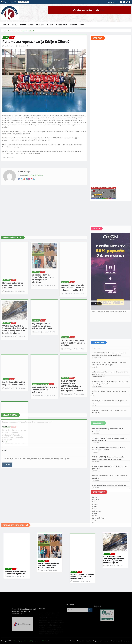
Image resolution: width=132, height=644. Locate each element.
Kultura (50, 25)
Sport (15, 25)
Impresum (127, 641)
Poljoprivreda (62, 25)
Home (4, 31)
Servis (31, 25)
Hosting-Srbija (29, 641)
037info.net (45, 641)
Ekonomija (40, 25)
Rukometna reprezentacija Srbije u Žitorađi (21, 31)
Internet (74, 25)
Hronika (23, 25)
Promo (82, 25)
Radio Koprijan (10, 46)
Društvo (6, 25)
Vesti (66, 641)
